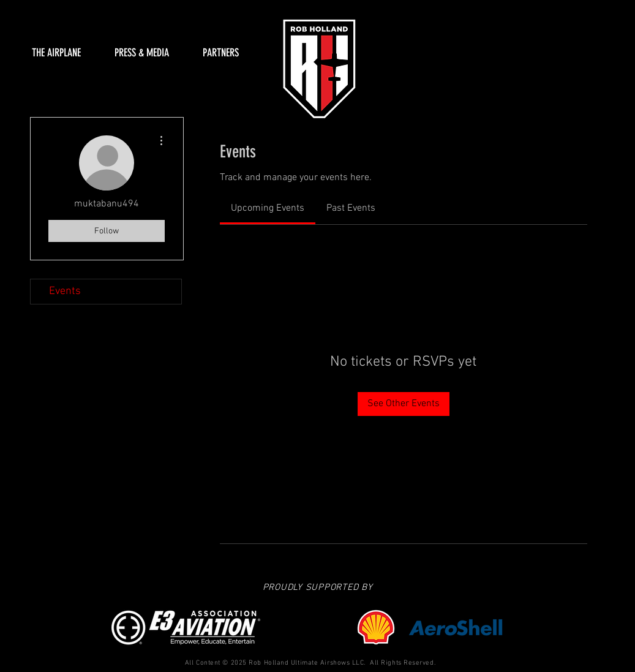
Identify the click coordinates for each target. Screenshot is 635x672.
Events (65, 291)
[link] (268, 208)
